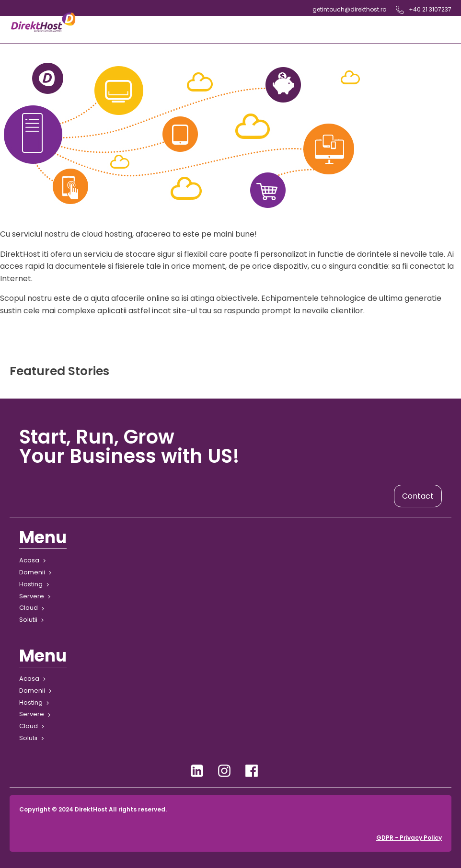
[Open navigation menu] (264, 29)
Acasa (29, 560)
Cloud (29, 608)
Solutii (28, 620)
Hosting (31, 584)
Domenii (32, 572)
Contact (418, 496)
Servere (32, 596)
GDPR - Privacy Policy (409, 838)
